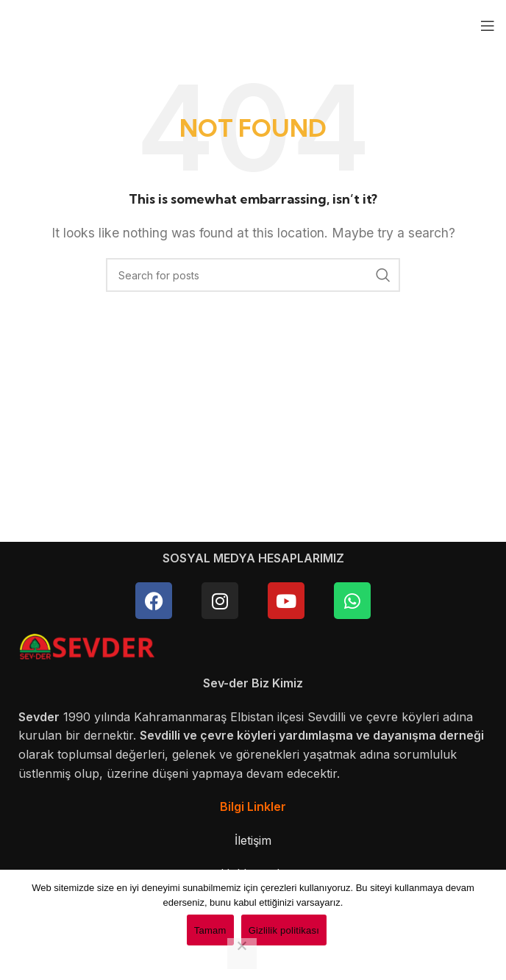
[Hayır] (242, 954)
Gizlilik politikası (284, 930)
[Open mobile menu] (488, 26)
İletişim (253, 840)
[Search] (253, 275)
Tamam (210, 930)
